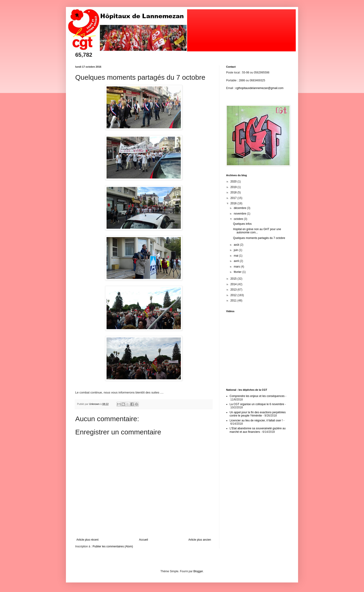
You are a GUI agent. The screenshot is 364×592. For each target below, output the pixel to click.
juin (236, 250)
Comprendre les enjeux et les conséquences (257, 396)
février (238, 272)
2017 (234, 198)
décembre (240, 208)
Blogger (198, 571)
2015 (234, 279)
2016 (234, 203)
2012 (234, 295)
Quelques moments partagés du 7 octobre (259, 238)
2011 (234, 301)
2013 (234, 290)
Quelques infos (242, 224)
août (237, 245)
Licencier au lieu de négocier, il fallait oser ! (256, 420)
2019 (234, 187)
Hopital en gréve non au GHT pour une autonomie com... (257, 231)
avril (237, 261)
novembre (240, 214)
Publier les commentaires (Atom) (113, 546)
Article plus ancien (200, 540)
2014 (234, 284)
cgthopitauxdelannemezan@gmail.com (259, 88)
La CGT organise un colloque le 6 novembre (257, 404)
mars (237, 267)
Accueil (144, 540)
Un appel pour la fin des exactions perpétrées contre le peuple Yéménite (258, 414)
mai (236, 256)
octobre (239, 219)
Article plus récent (87, 540)
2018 (234, 192)
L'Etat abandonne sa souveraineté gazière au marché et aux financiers (258, 430)
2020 (234, 182)
